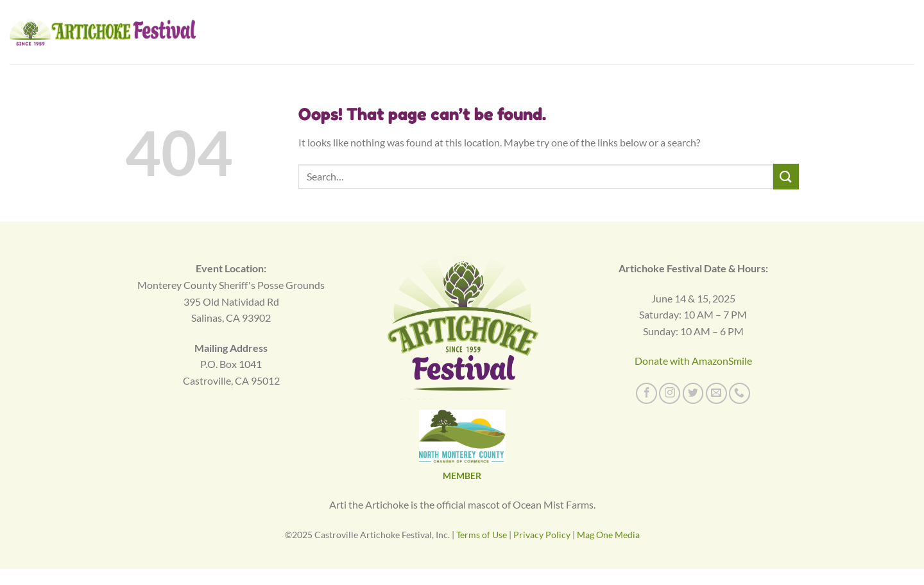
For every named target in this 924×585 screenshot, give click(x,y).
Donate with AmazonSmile (693, 361)
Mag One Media (608, 535)
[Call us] (740, 393)
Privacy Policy (542, 535)
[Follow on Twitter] (693, 393)
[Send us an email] (716, 393)
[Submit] (786, 176)
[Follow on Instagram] (670, 393)
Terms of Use (482, 535)
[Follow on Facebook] (646, 393)
